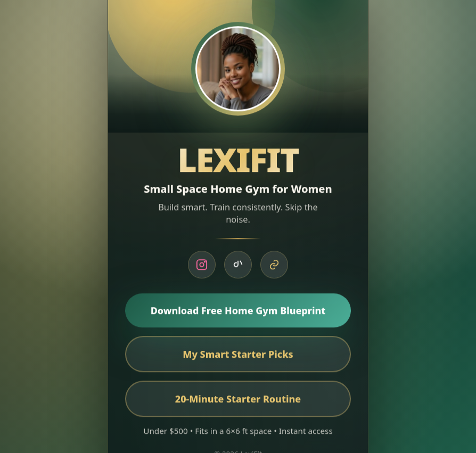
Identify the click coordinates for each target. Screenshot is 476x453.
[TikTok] (238, 266)
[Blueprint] (274, 266)
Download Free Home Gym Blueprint (238, 312)
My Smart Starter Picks (238, 356)
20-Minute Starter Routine (238, 400)
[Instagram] (202, 266)
